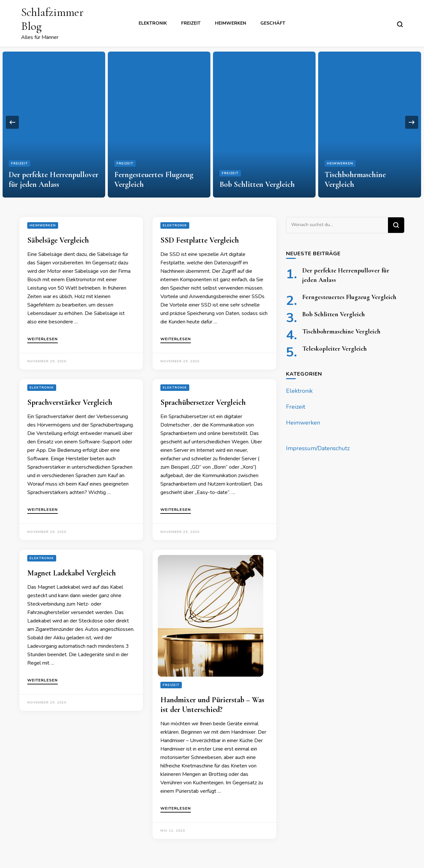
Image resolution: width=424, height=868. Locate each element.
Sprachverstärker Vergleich (70, 402)
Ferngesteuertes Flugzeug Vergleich (349, 297)
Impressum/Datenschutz (318, 448)
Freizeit (191, 23)
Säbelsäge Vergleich (58, 240)
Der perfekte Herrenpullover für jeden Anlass (54, 180)
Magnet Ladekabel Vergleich (72, 573)
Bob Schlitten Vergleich (257, 184)
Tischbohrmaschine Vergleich (341, 332)
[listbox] (212, 122)
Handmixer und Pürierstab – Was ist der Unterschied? (212, 705)
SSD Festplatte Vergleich (200, 240)
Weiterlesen (43, 339)
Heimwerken (231, 23)
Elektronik (153, 23)
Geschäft (273, 23)
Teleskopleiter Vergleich (335, 349)
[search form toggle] (400, 24)
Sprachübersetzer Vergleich (203, 402)
